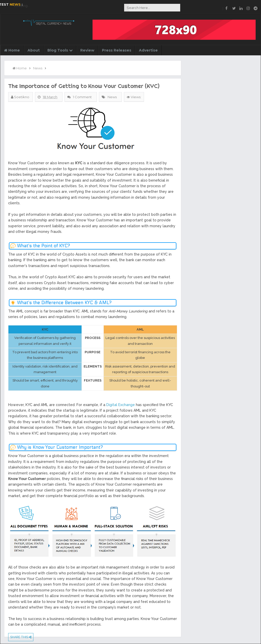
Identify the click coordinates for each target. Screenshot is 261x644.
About (34, 50)
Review (87, 50)
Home (12, 50)
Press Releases (117, 50)
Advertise (148, 50)
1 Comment (83, 97)
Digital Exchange (121, 405)
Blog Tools (60, 50)
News (112, 97)
